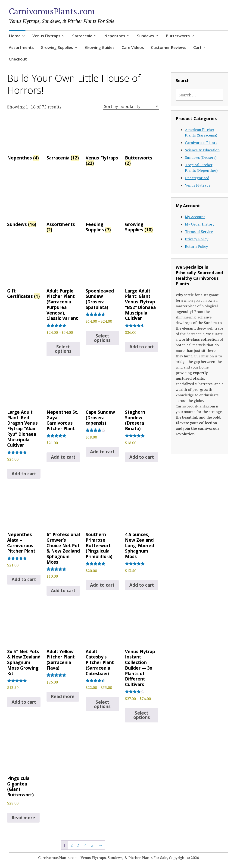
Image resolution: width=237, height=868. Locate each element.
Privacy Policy (197, 239)
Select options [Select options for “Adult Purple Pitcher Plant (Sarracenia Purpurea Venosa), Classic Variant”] (63, 349)
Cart (197, 47)
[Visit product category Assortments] (63, 208)
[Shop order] (131, 106)
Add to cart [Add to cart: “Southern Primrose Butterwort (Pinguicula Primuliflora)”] (102, 585)
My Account (195, 217)
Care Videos (133, 47)
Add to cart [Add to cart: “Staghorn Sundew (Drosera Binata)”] (142, 457)
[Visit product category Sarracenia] (63, 139)
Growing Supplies (57, 47)
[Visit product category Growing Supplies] (142, 208)
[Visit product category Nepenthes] (24, 139)
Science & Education (202, 150)
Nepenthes (115, 36)
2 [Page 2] (72, 845)
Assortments (21, 47)
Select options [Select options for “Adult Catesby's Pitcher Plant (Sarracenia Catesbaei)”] (102, 704)
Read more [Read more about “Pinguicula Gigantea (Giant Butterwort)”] (23, 818)
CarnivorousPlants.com (52, 11)
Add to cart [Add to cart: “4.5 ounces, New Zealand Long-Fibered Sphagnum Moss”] (142, 585)
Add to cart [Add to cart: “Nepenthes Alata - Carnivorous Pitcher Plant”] (24, 579)
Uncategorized (197, 178)
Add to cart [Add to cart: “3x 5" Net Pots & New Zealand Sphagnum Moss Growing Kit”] (24, 702)
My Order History (200, 224)
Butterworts (178, 36)
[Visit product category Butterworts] (142, 142)
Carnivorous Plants (201, 143)
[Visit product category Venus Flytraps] (102, 142)
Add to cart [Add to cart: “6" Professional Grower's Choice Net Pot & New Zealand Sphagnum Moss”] (63, 591)
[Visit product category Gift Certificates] (24, 275)
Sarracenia (82, 36)
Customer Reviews (169, 47)
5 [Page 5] (92, 845)
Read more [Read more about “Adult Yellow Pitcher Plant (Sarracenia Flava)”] (63, 696)
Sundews (145, 36)
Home (15, 36)
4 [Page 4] (85, 845)
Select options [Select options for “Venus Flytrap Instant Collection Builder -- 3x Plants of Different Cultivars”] (142, 715)
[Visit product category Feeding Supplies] (102, 208)
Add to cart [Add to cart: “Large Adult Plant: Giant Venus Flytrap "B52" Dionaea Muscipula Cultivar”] (142, 347)
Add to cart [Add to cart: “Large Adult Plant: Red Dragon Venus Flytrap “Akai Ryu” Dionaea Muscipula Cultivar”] (24, 474)
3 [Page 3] (78, 845)
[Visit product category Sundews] (24, 205)
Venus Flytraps (46, 36)
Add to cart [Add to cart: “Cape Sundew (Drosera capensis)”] (102, 452)
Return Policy (196, 246)
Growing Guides (100, 47)
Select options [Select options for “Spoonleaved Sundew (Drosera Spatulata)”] (102, 338)
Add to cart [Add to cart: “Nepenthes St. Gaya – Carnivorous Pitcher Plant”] (63, 457)
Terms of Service (199, 232)
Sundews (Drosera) (201, 157)
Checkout (18, 59)
